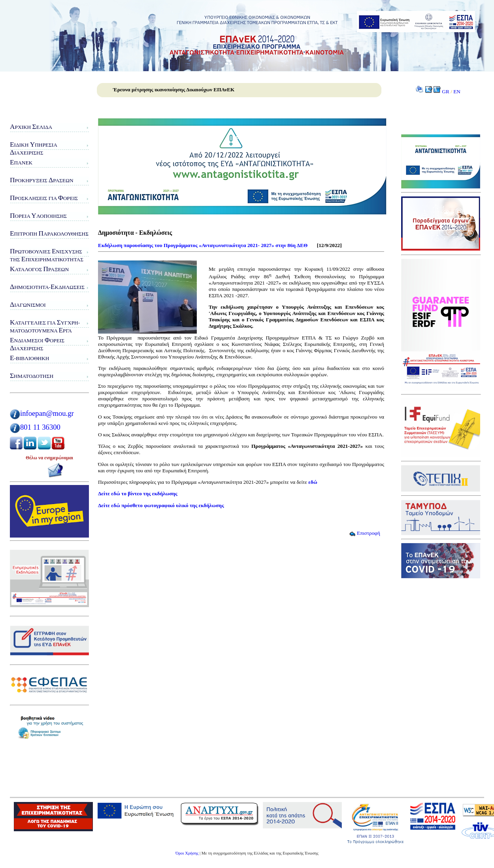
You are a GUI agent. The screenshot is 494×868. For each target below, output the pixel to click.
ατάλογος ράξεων (39, 269)
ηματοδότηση (32, 376)
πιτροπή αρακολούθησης (49, 233)
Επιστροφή (365, 533)
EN (457, 92)
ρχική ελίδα (31, 127)
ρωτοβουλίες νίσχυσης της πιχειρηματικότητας (47, 255)
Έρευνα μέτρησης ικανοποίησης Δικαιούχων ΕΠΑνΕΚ (174, 90)
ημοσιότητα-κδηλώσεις (47, 287)
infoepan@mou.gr (47, 413)
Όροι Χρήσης (187, 853)
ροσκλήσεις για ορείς (44, 198)
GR (446, 92)
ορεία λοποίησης (38, 216)
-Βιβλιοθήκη (29, 358)
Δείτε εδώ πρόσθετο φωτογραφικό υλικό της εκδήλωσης (161, 505)
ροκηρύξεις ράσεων (42, 180)
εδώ (313, 482)
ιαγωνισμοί (28, 305)
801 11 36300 (40, 427)
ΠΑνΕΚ (21, 162)
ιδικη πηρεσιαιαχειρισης (34, 148)
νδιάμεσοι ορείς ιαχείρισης (37, 344)
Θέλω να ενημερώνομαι (49, 458)
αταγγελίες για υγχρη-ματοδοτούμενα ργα (45, 326)
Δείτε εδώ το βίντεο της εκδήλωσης (138, 493)
